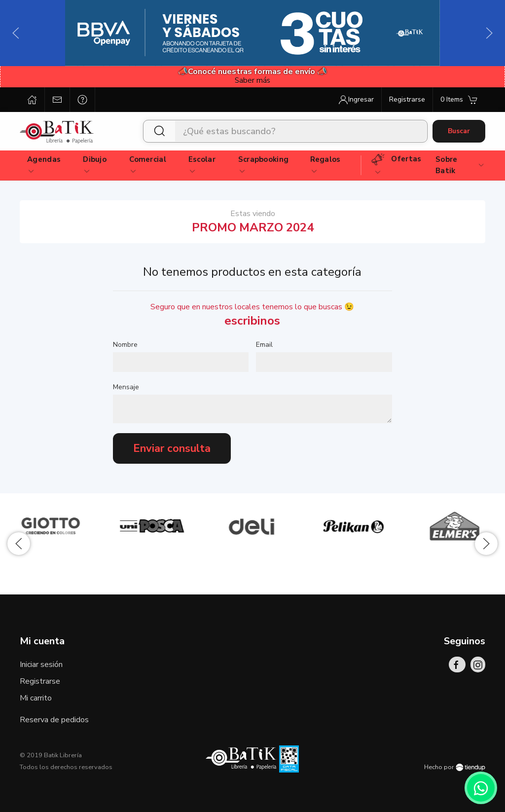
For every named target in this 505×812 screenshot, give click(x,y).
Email (264, 345)
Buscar (459, 131)
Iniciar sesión (41, 664)
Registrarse (40, 681)
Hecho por (455, 767)
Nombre (125, 345)
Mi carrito (36, 698)
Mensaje (126, 387)
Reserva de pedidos (54, 720)
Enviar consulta (172, 448)
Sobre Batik (460, 165)
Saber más (252, 80)
